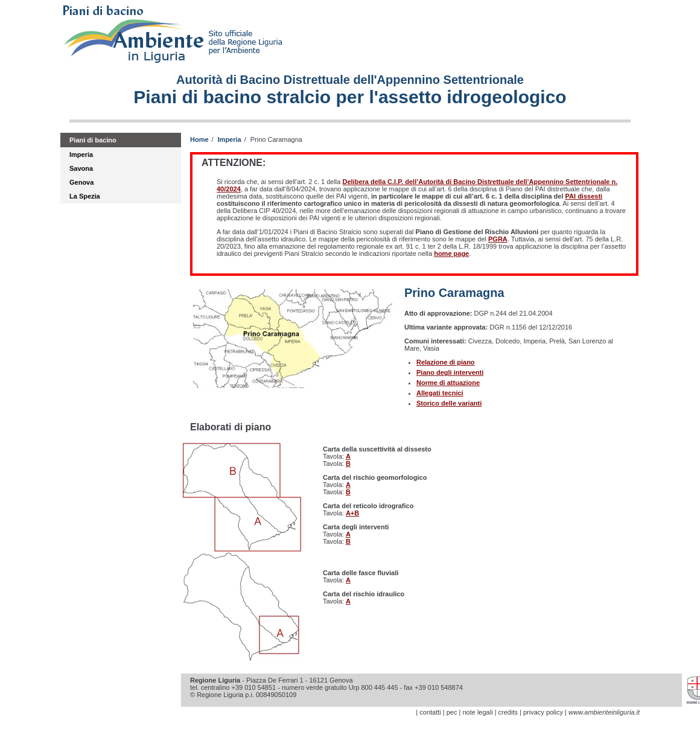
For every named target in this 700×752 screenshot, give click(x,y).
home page (451, 253)
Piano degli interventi (450, 372)
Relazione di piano (446, 362)
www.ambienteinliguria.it (604, 712)
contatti (430, 712)
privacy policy (543, 712)
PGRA (498, 239)
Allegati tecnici (440, 393)
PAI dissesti (584, 196)
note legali (477, 712)
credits (508, 712)
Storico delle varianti (449, 403)
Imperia (81, 155)
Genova (81, 182)
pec (452, 712)
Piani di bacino (93, 140)
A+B (352, 513)
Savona (81, 168)
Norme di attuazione (448, 383)
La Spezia (85, 196)
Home (199, 139)
